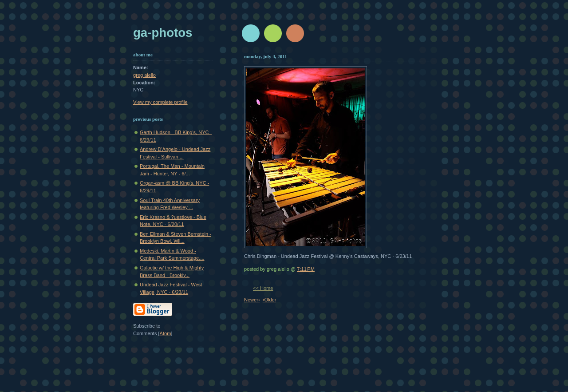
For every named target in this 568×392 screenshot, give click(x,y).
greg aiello (144, 75)
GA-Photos (163, 33)
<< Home (263, 288)
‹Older (270, 300)
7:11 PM (306, 269)
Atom (166, 333)
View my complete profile (160, 102)
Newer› (252, 300)
